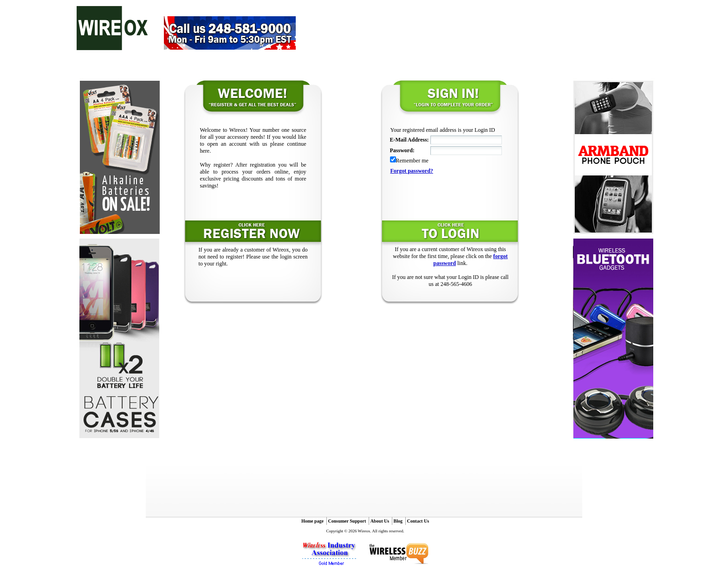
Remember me (412, 161)
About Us (380, 521)
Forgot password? (412, 171)
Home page (312, 521)
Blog (398, 521)
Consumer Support (347, 521)
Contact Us (418, 521)
